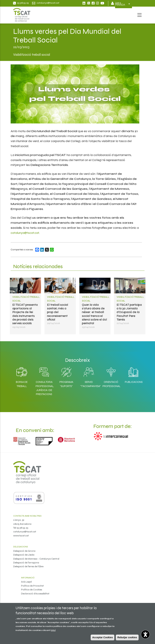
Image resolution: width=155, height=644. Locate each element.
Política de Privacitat (32, 586)
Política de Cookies (32, 590)
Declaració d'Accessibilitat (35, 594)
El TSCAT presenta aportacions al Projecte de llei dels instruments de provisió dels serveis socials (25, 314)
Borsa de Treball (22, 384)
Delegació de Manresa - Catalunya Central (36, 559)
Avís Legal (26, 582)
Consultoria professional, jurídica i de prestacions (44, 388)
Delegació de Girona (24, 551)
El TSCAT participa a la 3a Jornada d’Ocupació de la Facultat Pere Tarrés (129, 312)
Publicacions (133, 382)
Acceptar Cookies (103, 637)
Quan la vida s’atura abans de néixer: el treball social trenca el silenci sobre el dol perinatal (94, 314)
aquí (53, 630)
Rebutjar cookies (127, 637)
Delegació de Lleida (24, 555)
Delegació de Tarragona (26, 563)
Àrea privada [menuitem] (123, 5)
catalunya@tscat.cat (25, 233)
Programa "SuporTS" (66, 384)
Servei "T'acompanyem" (89, 384)
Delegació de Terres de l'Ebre (28, 566)
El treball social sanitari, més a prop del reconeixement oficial (58, 312)
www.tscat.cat (21, 536)
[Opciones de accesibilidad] (145, 634)
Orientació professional (111, 384)
